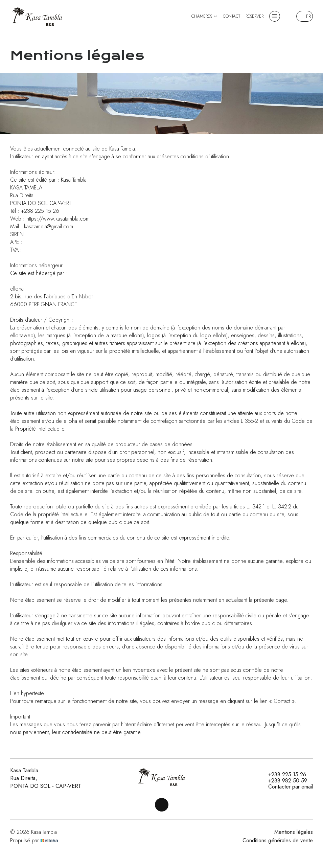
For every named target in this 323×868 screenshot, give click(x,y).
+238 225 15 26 (283, 775)
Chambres (204, 16)
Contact (232, 16)
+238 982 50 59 (284, 781)
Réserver (255, 16)
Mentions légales (294, 832)
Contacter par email (287, 787)
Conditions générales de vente (278, 840)
